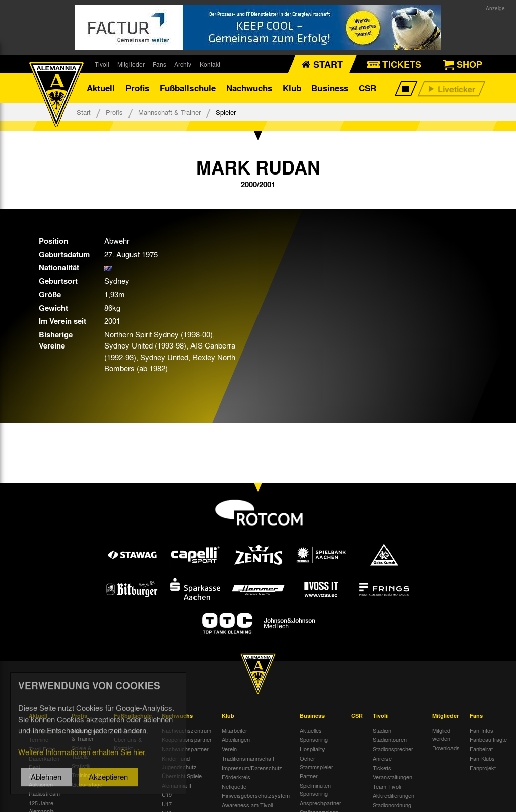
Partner (309, 776)
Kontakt (210, 64)
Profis (137, 88)
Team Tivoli (387, 786)
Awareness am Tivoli (247, 805)
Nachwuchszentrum (186, 730)
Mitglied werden (441, 735)
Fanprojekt (483, 768)
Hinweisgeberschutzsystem (256, 795)
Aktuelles (311, 730)
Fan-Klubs (482, 758)
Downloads (446, 748)
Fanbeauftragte (488, 739)
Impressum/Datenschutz (252, 768)
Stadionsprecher (393, 749)
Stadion (382, 730)
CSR (368, 88)
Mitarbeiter (235, 730)
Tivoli (102, 64)
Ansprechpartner (320, 803)
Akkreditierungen (394, 795)
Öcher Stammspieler (316, 762)
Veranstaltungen (393, 777)
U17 (167, 804)
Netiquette (234, 786)
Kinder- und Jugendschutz (179, 762)
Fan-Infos (481, 730)
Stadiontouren (390, 739)
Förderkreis (236, 777)
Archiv (183, 64)
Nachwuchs (249, 88)
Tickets (382, 768)
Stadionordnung (392, 805)
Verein (229, 749)
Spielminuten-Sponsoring (316, 790)
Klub (292, 88)
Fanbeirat (481, 749)
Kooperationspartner (187, 739)
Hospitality (312, 749)
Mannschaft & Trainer (169, 112)
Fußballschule (188, 88)
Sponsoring (314, 739)
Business (330, 88)
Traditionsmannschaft (248, 758)
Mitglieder (131, 64)
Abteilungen (236, 739)
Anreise (382, 758)
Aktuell (101, 88)
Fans (159, 64)
